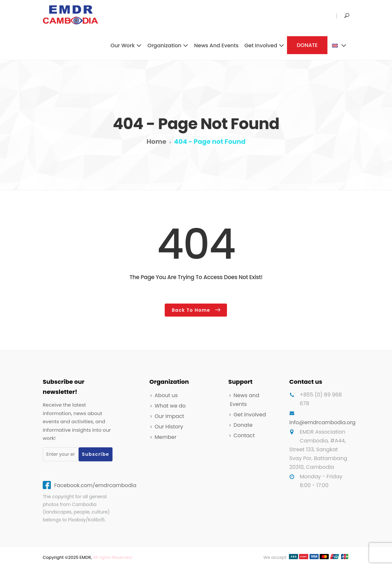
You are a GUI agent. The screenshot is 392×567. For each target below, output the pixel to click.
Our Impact (169, 415)
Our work (123, 45)
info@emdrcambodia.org (322, 421)
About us (166, 394)
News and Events (216, 45)
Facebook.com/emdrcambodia (95, 484)
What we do (170, 405)
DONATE (307, 45)
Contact (244, 435)
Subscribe (96, 453)
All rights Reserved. (113, 556)
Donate (243, 424)
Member (166, 436)
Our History (169, 426)
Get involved (261, 45)
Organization (164, 45)
